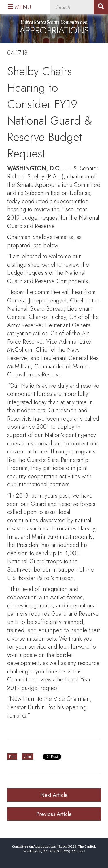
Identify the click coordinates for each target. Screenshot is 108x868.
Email (28, 756)
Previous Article (54, 814)
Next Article (54, 795)
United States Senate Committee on (54, 28)
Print (12, 756)
